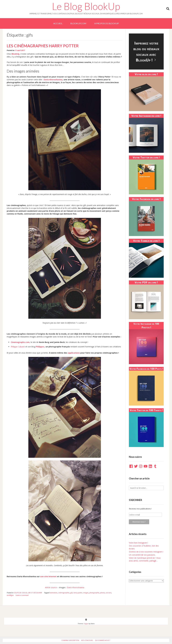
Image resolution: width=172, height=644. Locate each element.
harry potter (78, 593)
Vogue (86, 623)
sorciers (109, 593)
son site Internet (48, 576)
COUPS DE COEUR (20, 593)
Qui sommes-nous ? (103, 640)
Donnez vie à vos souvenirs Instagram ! (146, 552)
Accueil (58, 23)
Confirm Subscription (70, 640)
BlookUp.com (78, 23)
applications (74, 353)
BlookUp (16, 54)
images (86, 593)
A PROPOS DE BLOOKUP (107, 23)
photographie (94, 593)
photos (102, 593)
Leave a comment (22, 595)
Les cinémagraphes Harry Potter (43, 46)
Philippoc (40, 347)
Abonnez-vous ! (139, 522)
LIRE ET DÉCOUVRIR (35, 593)
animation (53, 593)
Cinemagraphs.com (20, 342)
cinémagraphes (64, 593)
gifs (71, 593)
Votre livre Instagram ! (138, 543)
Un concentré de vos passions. (142, 555)
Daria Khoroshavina (53, 80)
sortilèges (10, 595)
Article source (51, 587)
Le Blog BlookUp (86, 6)
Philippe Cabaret (18, 347)
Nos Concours (87, 640)
